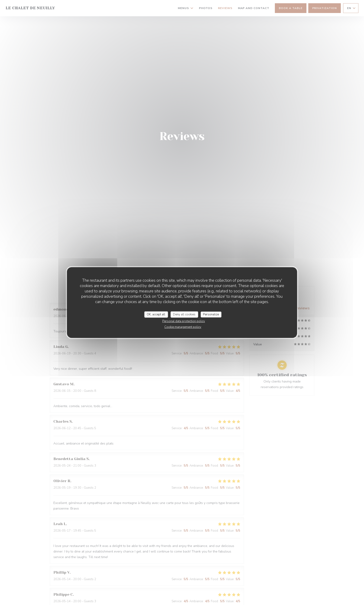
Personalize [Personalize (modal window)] (211, 314)
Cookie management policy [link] (183, 327)
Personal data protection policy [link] (184, 321)
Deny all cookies (184, 314)
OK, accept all (156, 314)
